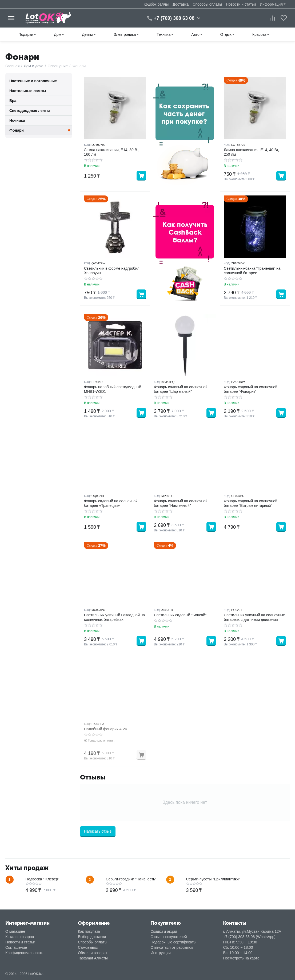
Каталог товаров (20, 937)
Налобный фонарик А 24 (105, 729)
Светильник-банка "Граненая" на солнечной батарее (252, 271)
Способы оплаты (207, 4)
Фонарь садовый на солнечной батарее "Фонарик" (251, 389)
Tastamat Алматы (93, 958)
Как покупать (89, 931)
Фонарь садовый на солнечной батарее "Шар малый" (181, 389)
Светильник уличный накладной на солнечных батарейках (114, 617)
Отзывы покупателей (169, 937)
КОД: (87, 145)
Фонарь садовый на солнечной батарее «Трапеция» (111, 503)
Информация (271, 4)
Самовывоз (88, 947)
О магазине (15, 931)
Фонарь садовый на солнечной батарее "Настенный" (181, 503)
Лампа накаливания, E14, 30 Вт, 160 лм (112, 152)
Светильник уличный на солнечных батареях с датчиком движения (254, 617)
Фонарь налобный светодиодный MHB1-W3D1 (113, 389)
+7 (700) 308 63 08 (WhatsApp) (249, 937)
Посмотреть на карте (241, 958)
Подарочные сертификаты (173, 942)
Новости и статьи (241, 4)
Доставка (181, 4)
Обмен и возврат (93, 953)
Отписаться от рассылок (172, 947)
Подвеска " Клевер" (43, 879)
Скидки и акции (164, 931)
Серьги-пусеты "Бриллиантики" (213, 879)
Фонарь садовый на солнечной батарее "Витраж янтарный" (251, 503)
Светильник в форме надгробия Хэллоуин (112, 271)
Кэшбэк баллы (156, 4)
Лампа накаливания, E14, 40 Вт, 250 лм (251, 152)
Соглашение (16, 947)
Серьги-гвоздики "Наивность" (131, 879)
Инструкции (161, 953)
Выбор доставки (92, 937)
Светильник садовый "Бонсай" (180, 615)
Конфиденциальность (24, 953)
